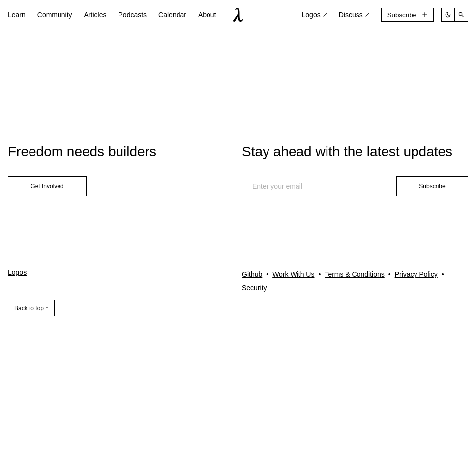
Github (252, 274)
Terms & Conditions (354, 274)
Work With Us (293, 274)
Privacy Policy (416, 274)
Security (254, 288)
